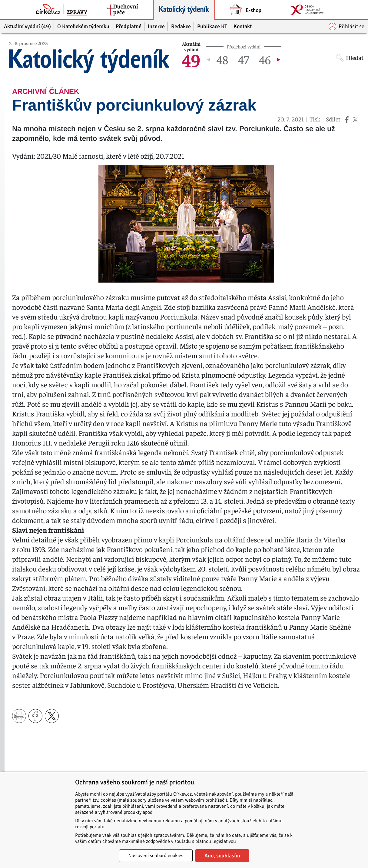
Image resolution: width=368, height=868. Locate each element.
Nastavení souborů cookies (156, 856)
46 (265, 59)
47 (244, 59)
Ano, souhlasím (222, 856)
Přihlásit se (346, 27)
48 (222, 59)
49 (191, 59)
